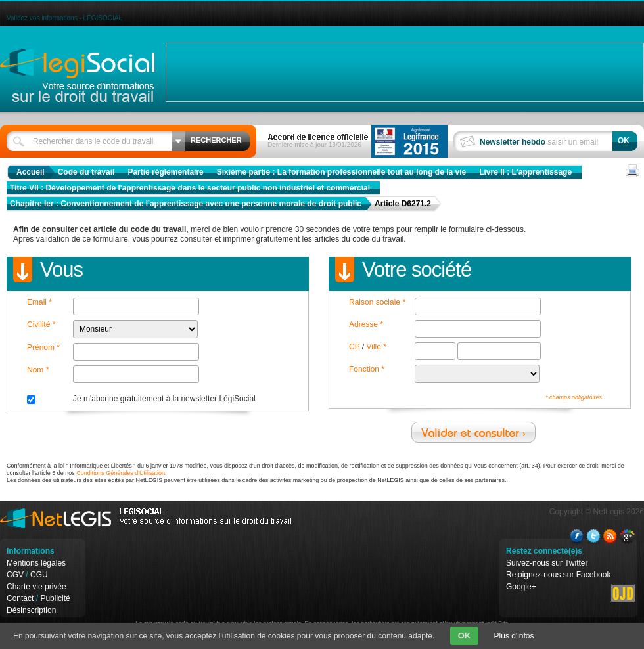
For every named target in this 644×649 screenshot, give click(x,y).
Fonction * (367, 369)
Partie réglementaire (165, 172)
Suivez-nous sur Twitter (547, 563)
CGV (15, 575)
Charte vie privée (36, 587)
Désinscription (31, 610)
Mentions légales (36, 563)
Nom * (38, 370)
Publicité (55, 598)
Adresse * (366, 324)
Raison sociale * (377, 302)
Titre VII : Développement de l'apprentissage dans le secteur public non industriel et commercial (190, 188)
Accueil (31, 172)
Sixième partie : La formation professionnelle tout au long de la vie (341, 172)
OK (465, 636)
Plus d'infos (514, 636)
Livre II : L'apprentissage (525, 172)
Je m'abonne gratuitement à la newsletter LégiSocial (164, 399)
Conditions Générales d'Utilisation (121, 473)
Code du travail (86, 172)
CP (354, 347)
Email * (39, 302)
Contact (20, 598)
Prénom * (43, 347)
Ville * (376, 347)
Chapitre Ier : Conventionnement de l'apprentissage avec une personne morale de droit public (186, 204)
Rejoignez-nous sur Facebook (558, 575)
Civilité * (41, 324)
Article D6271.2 (403, 204)
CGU (39, 575)
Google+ (521, 587)
